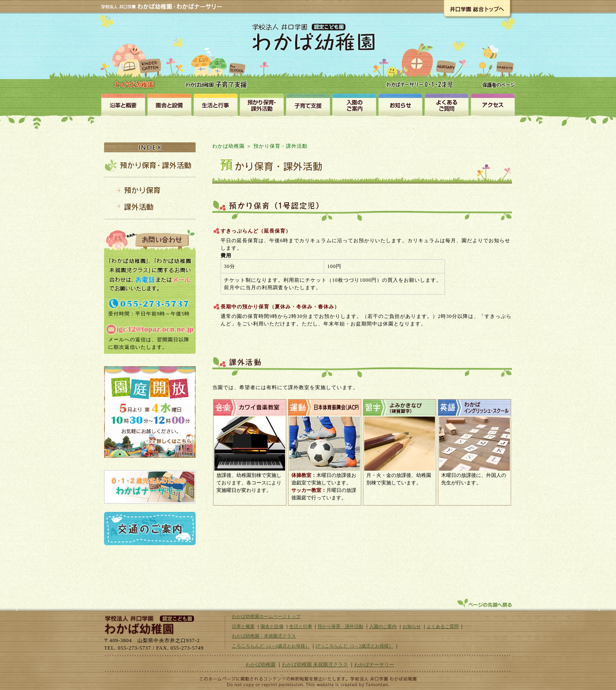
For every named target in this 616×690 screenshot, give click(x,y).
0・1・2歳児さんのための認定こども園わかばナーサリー (150, 487)
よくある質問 (446, 104)
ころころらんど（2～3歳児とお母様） (271, 646)
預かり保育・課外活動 (262, 104)
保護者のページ (496, 59)
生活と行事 (215, 104)
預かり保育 (150, 190)
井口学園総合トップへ (477, 8)
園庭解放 (150, 412)
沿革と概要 (123, 104)
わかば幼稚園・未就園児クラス (217, 58)
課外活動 (150, 207)
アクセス (493, 104)
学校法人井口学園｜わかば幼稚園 (148, 624)
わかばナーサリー (422, 59)
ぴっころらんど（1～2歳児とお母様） (354, 646)
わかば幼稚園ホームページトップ (266, 616)
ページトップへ (486, 603)
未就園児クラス (308, 104)
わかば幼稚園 (135, 54)
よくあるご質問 (443, 626)
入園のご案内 (354, 104)
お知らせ (400, 104)
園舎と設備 (169, 104)
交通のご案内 (150, 529)
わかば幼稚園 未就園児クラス (315, 665)
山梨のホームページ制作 (308, 685)
